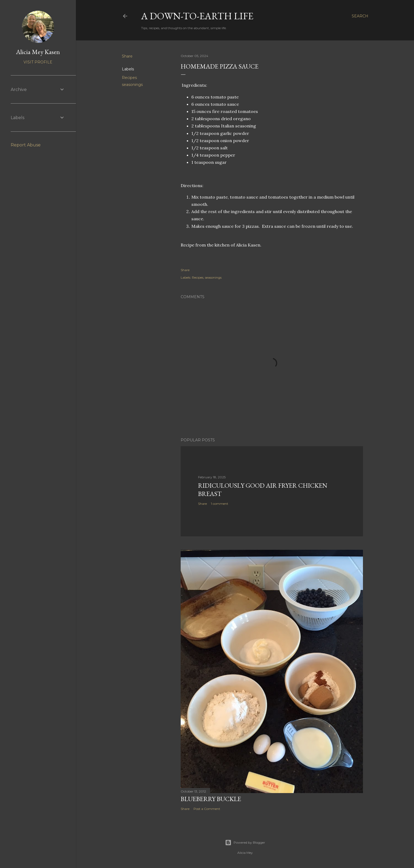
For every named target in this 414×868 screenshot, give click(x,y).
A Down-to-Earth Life (197, 16)
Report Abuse (26, 145)
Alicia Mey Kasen (38, 52)
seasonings (132, 85)
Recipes (129, 78)
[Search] (360, 16)
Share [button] (127, 56)
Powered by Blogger (245, 843)
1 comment (220, 504)
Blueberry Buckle (211, 799)
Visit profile (38, 62)
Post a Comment (207, 809)
